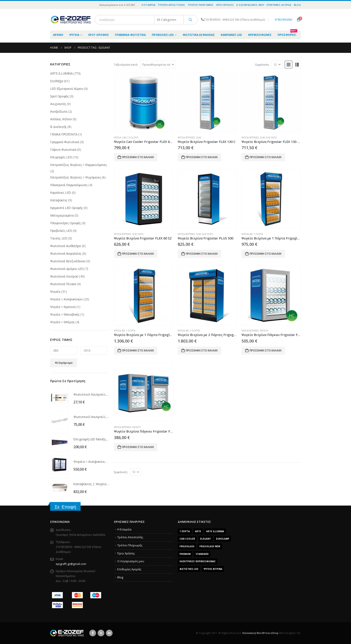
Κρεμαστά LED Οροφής (66, 208)
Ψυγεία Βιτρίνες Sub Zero (129, 234)
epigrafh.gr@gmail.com (71, 564)
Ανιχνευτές (58, 104)
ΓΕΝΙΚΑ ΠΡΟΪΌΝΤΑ (64, 134)
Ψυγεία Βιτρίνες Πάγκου (255, 331)
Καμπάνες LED (231, 35)
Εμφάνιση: (262, 65)
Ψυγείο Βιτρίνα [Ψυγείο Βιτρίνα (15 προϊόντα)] (213, 569)
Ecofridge (57, 81)
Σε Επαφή (65, 507)
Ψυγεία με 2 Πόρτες (189, 331)
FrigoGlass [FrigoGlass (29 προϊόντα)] (187, 546)
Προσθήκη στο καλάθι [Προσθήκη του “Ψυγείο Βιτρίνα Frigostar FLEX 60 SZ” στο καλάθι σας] (138, 254)
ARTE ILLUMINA (61, 73)
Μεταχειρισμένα (62, 215)
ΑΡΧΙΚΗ (58, 35)
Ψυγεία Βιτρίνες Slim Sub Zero (259, 138)
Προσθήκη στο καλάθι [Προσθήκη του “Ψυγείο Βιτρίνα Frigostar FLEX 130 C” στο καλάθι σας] (202, 157)
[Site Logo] (71, 20)
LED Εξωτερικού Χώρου (67, 89)
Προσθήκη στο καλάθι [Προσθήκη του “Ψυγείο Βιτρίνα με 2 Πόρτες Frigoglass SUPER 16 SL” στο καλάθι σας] (202, 350)
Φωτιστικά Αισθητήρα (66, 246)
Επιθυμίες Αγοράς (279, 5)
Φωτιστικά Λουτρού (64, 276)
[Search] (190, 20)
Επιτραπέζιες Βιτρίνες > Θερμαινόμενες (78, 165)
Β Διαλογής (58, 127)
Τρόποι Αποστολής (171, 5)
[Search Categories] (169, 20)
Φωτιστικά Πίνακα (63, 284)
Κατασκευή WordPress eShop (260, 633)
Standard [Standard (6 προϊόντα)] (202, 554)
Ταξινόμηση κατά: (126, 65)
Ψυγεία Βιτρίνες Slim (189, 138)
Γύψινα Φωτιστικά (63, 150)
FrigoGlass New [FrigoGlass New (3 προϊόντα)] (210, 546)
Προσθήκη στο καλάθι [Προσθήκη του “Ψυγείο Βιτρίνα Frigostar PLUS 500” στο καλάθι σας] (202, 254)
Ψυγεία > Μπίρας (62, 322)
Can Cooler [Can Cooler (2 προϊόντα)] (187, 539)
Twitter (101, 633)
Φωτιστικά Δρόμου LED (67, 269)
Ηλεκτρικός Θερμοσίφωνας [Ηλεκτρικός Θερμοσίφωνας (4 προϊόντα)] (198, 561)
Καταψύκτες (59, 200)
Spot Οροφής (98, 35)
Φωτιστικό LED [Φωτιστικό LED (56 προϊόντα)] (189, 569)
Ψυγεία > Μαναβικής (65, 314)
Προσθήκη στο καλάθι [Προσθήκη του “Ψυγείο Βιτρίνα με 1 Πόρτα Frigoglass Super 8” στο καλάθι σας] (265, 254)
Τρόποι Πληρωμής (201, 5)
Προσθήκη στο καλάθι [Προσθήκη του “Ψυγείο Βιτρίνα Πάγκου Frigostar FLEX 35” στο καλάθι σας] (265, 350)
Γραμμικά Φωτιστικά (130, 35)
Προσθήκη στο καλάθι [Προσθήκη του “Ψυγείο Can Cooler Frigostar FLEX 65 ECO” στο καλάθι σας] (138, 157)
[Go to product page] (143, 103)
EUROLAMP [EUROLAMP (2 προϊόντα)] (223, 539)
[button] (289, 65)
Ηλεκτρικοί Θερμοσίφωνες (69, 185)
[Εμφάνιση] (277, 65)
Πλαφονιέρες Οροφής (65, 223)
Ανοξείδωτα (59, 111)
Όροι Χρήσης (225, 5)
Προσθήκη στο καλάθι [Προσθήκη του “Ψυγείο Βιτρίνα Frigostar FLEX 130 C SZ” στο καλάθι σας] (265, 157)
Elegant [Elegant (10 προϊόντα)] (205, 539)
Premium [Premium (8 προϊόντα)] (185, 554)
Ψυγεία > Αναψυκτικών (66, 299)
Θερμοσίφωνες (260, 35)
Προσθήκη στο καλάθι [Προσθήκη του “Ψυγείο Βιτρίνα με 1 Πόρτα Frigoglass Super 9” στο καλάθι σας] (138, 350)
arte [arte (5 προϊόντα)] (198, 531)
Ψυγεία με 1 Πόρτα (252, 234)
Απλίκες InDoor (61, 119)
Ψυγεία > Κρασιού (63, 307)
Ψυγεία (74, 35)
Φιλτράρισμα (64, 363)
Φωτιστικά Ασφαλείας (199, 35)
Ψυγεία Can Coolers (126, 138)
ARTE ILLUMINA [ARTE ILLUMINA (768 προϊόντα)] (215, 531)
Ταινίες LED (59, 238)
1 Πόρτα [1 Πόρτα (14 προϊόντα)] (185, 531)
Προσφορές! (287, 33)
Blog (297, 5)
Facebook (93, 633)
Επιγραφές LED (61, 157)
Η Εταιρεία (149, 5)
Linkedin (109, 633)
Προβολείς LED (163, 35)
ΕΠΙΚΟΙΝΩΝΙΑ (284, 20)
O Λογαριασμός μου (250, 5)
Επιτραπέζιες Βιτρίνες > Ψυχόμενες (76, 177)
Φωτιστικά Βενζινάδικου (68, 261)
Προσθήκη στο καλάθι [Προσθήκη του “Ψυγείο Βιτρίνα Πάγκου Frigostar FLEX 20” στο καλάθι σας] (138, 447)
